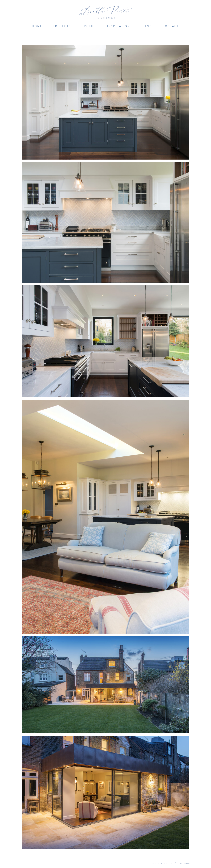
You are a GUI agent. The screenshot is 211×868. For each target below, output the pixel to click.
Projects (62, 26)
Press (146, 26)
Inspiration (119, 26)
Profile (89, 26)
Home (37, 26)
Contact (171, 26)
